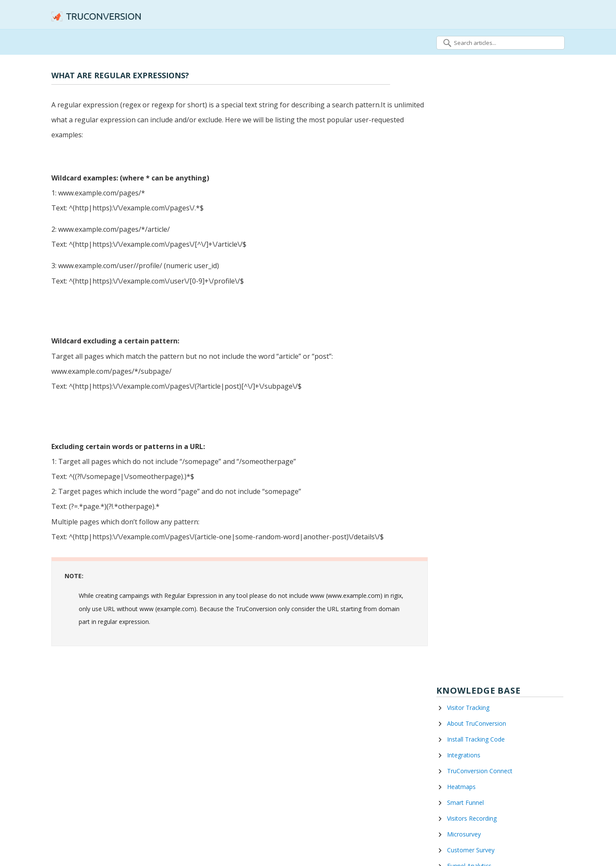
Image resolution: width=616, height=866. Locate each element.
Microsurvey (464, 834)
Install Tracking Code (476, 739)
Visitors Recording (472, 818)
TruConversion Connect (480, 771)
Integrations (464, 755)
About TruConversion (477, 723)
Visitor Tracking (468, 708)
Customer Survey (471, 850)
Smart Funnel (465, 802)
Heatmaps (461, 787)
